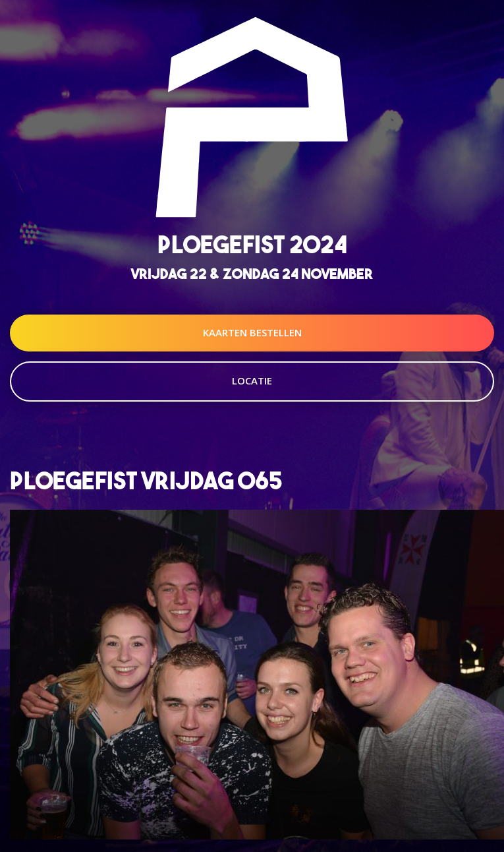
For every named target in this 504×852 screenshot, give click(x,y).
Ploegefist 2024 (252, 244)
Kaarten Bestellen (252, 332)
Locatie (252, 380)
